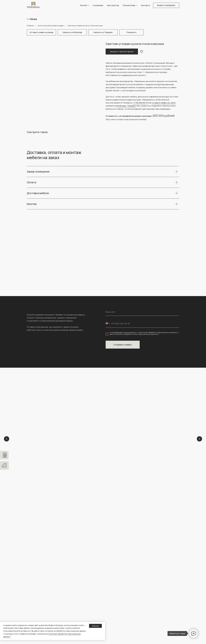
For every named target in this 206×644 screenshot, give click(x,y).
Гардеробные (143, 455)
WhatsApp (121, 106)
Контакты (145, 5)
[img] (29, 521)
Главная (30, 26)
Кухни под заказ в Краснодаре (51, 26)
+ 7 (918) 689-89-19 (36, 510)
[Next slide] (199, 439)
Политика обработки (154, 621)
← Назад (32, 19)
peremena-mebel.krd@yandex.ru (43, 513)
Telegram (131, 106)
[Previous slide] (7, 439)
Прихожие (110, 621)
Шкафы (109, 613)
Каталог (84, 5)
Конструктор (113, 5)
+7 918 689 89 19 (140, 103)
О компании (98, 5)
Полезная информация (155, 613)
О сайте (149, 630)
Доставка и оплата (153, 617)
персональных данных (155, 626)
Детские (35, 455)
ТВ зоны (109, 626)
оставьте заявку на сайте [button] (164, 103)
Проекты (70, 617)
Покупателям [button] (129, 5)
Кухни (86, 455)
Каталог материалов (115, 634)
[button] (166, 5)
